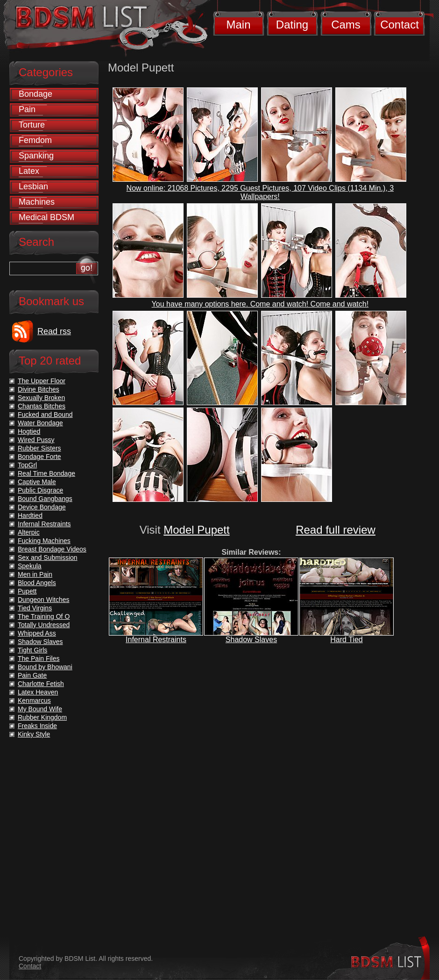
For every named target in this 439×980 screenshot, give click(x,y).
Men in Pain (35, 574)
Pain (27, 109)
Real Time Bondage (46, 473)
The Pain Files (39, 658)
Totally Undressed (44, 625)
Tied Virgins (35, 608)
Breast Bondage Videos (52, 549)
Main (238, 25)
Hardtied (30, 515)
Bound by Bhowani (45, 667)
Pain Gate (32, 675)
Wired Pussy (36, 440)
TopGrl (27, 465)
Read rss (54, 331)
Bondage (35, 94)
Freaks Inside (37, 726)
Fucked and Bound (45, 415)
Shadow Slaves (251, 640)
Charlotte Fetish (41, 684)
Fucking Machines (44, 541)
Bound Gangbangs (45, 499)
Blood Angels (37, 583)
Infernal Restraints (156, 640)
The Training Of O (44, 616)
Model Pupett (196, 530)
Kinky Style (34, 734)
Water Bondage (40, 423)
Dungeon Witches (44, 600)
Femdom (35, 140)
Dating (292, 25)
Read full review (336, 530)
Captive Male (37, 482)
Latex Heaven (38, 692)
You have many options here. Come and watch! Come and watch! (260, 304)
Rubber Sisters (39, 448)
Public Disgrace (40, 490)
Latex (29, 171)
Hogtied (29, 431)
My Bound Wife (40, 709)
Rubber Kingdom (42, 717)
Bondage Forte (39, 457)
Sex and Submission (48, 558)
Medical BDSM (46, 217)
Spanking (36, 156)
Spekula (30, 566)
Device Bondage (42, 507)
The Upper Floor (42, 381)
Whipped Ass (37, 633)
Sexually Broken (41, 398)
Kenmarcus (34, 701)
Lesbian (33, 186)
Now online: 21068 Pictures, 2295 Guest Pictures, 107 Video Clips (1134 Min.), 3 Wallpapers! (260, 192)
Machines (37, 202)
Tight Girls (32, 650)
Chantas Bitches (42, 406)
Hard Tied (346, 640)
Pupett (27, 591)
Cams (346, 25)
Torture (32, 125)
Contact (400, 25)
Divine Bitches (39, 389)
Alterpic (29, 532)
